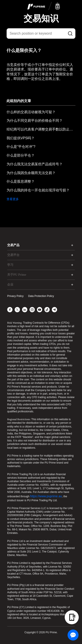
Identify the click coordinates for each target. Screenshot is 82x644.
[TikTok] (47, 310)
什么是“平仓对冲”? (21, 147)
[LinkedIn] (25, 310)
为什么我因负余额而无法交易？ (31, 173)
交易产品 (13, 245)
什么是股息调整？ (21, 181)
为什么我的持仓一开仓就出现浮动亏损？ (38, 190)
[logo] (44, 6)
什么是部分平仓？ (21, 155)
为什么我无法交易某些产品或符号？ (35, 164)
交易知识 (41, 18)
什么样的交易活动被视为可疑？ (31, 112)
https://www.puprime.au (46, 496)
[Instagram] (32, 310)
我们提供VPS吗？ (21, 138)
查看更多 (13, 199)
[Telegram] (54, 310)
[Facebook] (10, 310)
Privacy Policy (15, 296)
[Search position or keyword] (41, 34)
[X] (17, 310)
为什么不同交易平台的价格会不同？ (35, 121)
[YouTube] (40, 310)
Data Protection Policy (41, 296)
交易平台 (13, 255)
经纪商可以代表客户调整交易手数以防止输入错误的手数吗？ (41, 129)
